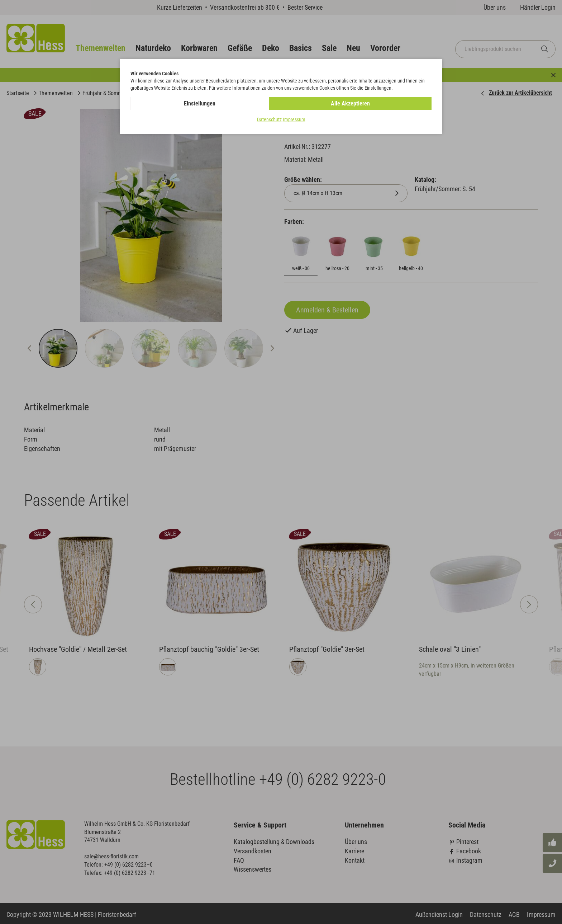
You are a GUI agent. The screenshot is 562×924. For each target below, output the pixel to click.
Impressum (294, 120)
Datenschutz (269, 120)
